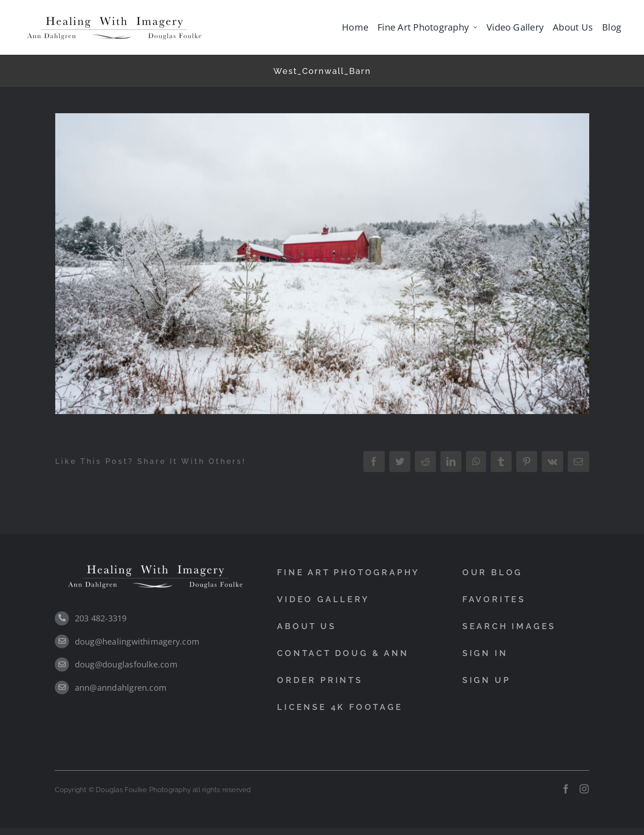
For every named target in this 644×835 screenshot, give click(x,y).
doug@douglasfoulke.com (126, 664)
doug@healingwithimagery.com (137, 641)
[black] (114, 16)
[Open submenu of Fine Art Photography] (475, 27)
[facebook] (566, 789)
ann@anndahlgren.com (121, 688)
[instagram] (584, 789)
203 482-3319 (101, 618)
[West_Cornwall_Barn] (322, 263)
